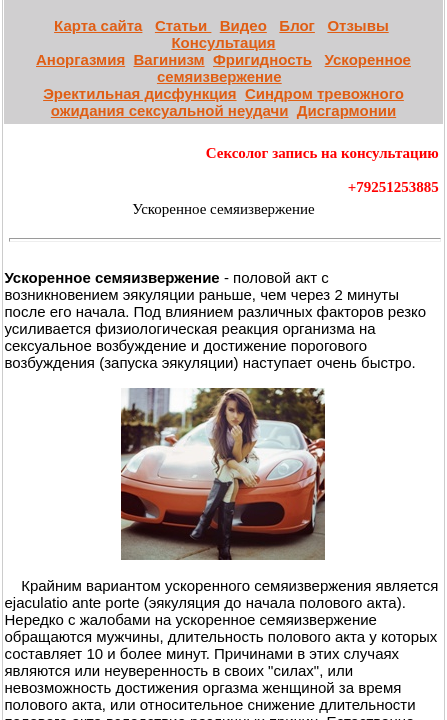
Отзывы (357, 25)
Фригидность (262, 59)
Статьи (183, 25)
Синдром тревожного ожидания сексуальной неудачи (227, 102)
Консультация (223, 42)
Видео (243, 25)
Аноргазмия (80, 59)
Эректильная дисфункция (139, 93)
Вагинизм (169, 59)
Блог (297, 25)
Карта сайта (98, 25)
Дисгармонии (346, 110)
